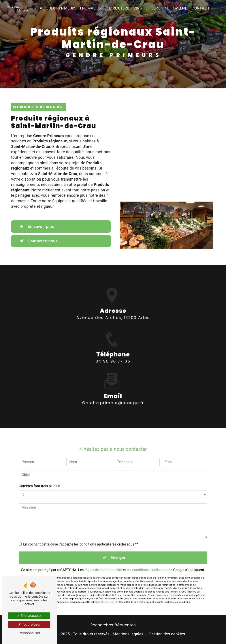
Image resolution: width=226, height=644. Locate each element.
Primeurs (68, 8)
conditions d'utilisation (150, 564)
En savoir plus (36, 227)
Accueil (48, 8)
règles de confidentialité (103, 564)
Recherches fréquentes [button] (113, 625)
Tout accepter (29, 616)
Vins (138, 8)
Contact (200, 8)
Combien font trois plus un (40, 480)
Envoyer (118, 551)
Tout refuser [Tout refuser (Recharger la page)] (29, 624)
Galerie (180, 8)
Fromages (90, 8)
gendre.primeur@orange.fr (113, 397)
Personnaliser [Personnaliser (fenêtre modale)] (29, 633)
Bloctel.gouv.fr (109, 596)
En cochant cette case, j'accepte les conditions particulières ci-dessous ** (81, 538)
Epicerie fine (157, 8)
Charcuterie (117, 8)
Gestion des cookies (167, 634)
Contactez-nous (38, 241)
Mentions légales (128, 634)
